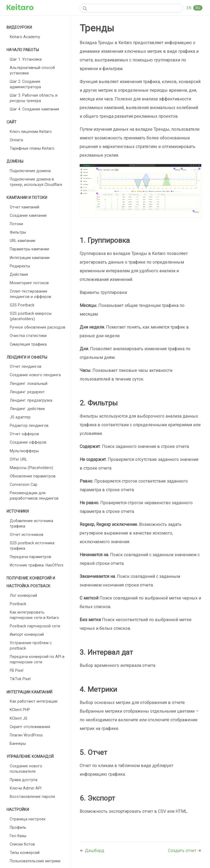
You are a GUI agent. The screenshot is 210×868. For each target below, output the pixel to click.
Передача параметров (30, 557)
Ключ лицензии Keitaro (31, 132)
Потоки (16, 224)
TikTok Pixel (20, 679)
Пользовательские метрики (35, 861)
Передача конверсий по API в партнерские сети (37, 659)
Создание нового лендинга (35, 375)
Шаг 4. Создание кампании (34, 109)
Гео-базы (18, 836)
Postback (18, 604)
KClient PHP (20, 710)
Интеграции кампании (30, 258)
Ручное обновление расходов (38, 327)
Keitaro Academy (25, 37)
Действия (19, 274)
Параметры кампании (29, 249)
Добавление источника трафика (31, 523)
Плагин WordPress (26, 735)
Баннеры (18, 743)
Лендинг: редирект (27, 392)
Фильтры (18, 232)
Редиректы (20, 266)
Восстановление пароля (32, 797)
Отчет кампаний (25, 207)
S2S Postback (22, 305)
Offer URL (18, 459)
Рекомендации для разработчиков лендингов (34, 496)
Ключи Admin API (26, 788)
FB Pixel (17, 670)
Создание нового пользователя (26, 769)
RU (198, 8)
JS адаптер (20, 417)
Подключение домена (30, 171)
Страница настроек (28, 819)
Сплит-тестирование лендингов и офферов (30, 294)
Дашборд (95, 851)
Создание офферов (28, 442)
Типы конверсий (25, 853)
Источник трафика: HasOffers (37, 565)
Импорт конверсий (27, 634)
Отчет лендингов (26, 366)
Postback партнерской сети (35, 626)
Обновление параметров (33, 476)
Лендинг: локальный (29, 384)
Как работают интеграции (34, 701)
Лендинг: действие (27, 409)
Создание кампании (28, 215)
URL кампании (22, 241)
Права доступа (24, 780)
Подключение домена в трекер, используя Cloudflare (36, 182)
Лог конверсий (23, 595)
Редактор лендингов (29, 425)
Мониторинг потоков (29, 283)
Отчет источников (27, 535)
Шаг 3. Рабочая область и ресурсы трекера (34, 98)
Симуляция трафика (28, 344)
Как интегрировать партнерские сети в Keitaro (34, 615)
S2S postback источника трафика (32, 546)
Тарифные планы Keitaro (32, 148)
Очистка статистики (28, 336)
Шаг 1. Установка (26, 59)
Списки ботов (22, 844)
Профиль (18, 827)
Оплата (16, 140)
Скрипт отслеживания (30, 727)
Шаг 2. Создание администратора (25, 84)
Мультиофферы (24, 451)
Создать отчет (183, 851)
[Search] (131, 8)
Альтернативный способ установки (32, 70)
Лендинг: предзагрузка (31, 400)
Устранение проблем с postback (31, 646)
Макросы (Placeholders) (31, 468)
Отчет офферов (24, 434)
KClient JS (19, 718)
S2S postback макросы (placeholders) (31, 316)
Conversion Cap (24, 484)
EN (189, 8)
